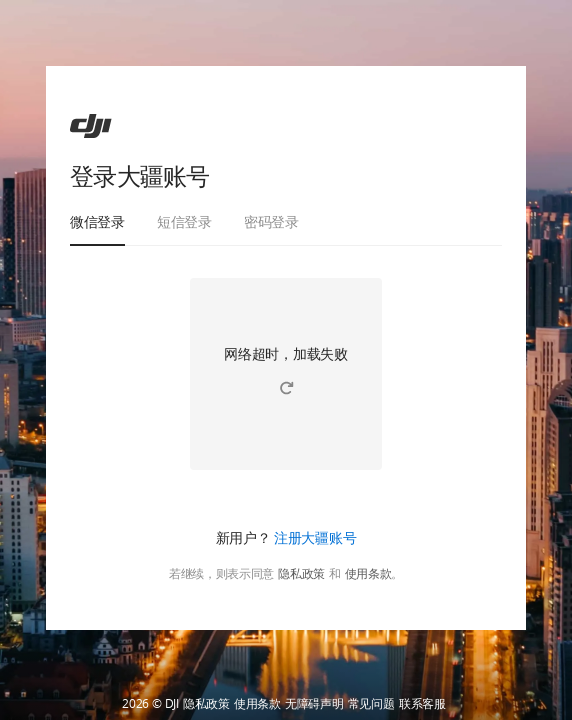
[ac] (91, 126)
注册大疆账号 (315, 537)
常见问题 (371, 704)
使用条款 (368, 574)
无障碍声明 (314, 704)
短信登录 (184, 221)
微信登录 (97, 221)
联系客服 (422, 704)
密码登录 (271, 221)
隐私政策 (301, 574)
